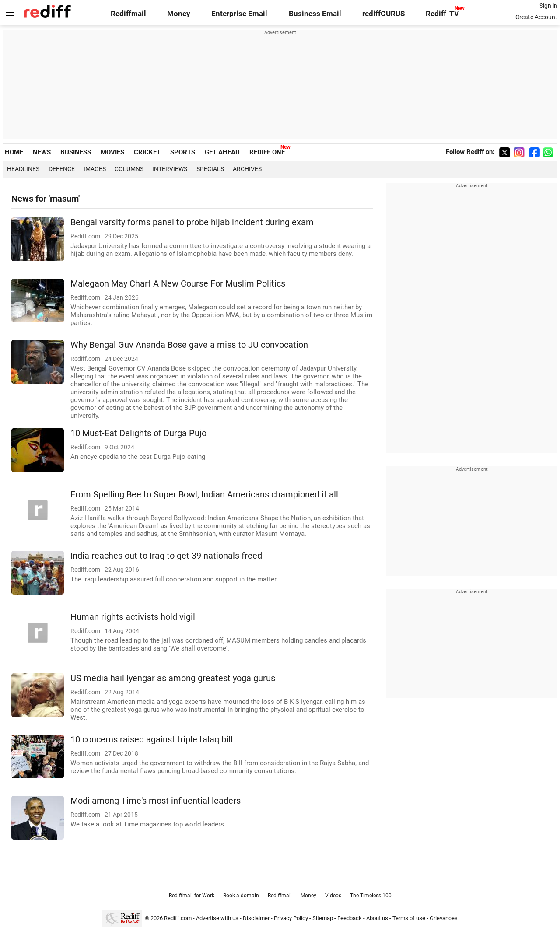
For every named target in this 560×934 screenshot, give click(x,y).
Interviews (170, 169)
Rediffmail (128, 14)
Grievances (444, 918)
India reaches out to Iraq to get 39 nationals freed (166, 556)
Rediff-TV (442, 14)
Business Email (315, 14)
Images (95, 169)
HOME (14, 152)
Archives (247, 169)
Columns (129, 169)
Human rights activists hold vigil (133, 617)
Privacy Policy (291, 918)
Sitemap (323, 918)
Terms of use (409, 918)
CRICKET (147, 152)
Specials (210, 169)
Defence (62, 169)
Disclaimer (256, 918)
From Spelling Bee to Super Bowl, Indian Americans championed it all (204, 495)
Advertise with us (217, 918)
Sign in (548, 6)
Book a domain (241, 896)
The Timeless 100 (371, 896)
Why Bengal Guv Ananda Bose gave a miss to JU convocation (189, 345)
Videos (333, 896)
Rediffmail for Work (192, 896)
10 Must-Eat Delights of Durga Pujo (138, 433)
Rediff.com (178, 918)
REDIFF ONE (267, 152)
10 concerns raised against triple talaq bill (152, 740)
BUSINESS (76, 152)
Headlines (23, 169)
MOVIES (112, 152)
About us (377, 918)
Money (179, 14)
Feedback (350, 918)
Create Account (536, 17)
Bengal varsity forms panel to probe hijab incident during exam (192, 222)
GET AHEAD (222, 152)
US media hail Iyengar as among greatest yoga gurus (173, 678)
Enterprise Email (239, 14)
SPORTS (183, 152)
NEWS (42, 152)
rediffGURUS (383, 14)
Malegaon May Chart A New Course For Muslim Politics (178, 284)
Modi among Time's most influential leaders (156, 801)
